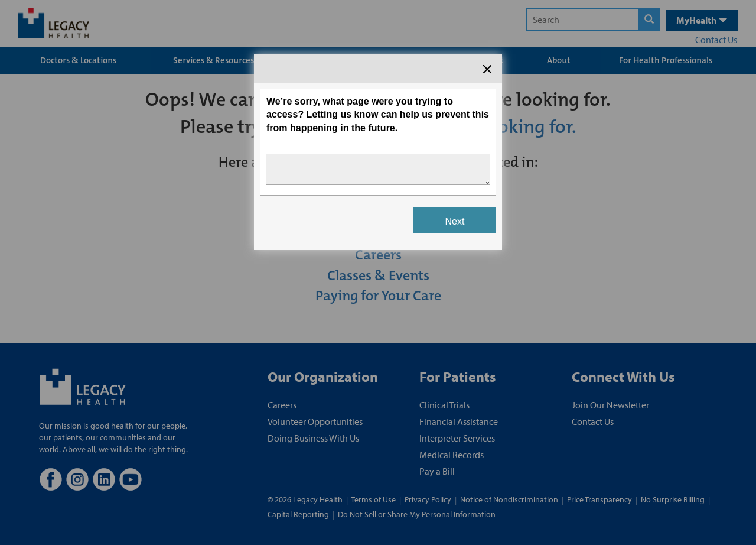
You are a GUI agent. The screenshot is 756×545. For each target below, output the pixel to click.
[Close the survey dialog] (487, 69)
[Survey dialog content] (378, 152)
